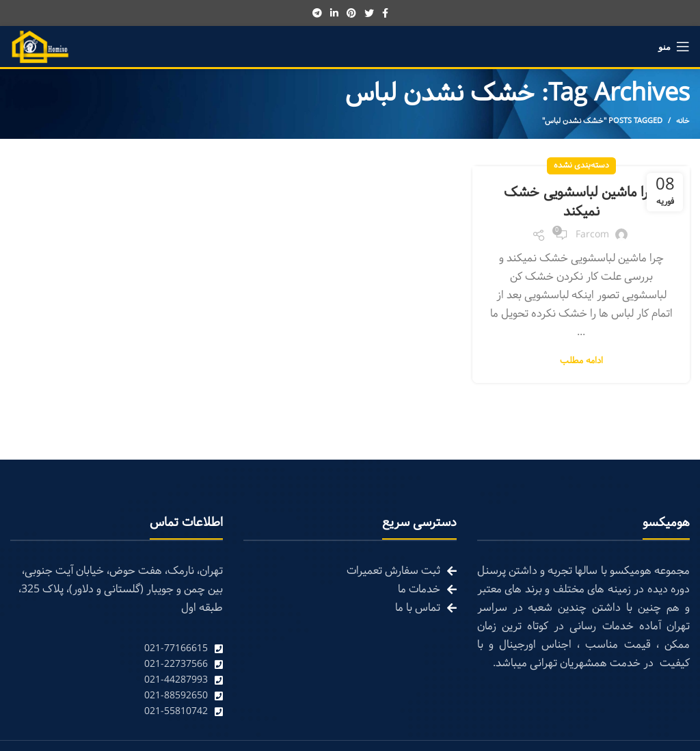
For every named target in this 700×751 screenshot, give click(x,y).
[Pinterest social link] (351, 13)
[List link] (117, 649)
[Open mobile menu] (674, 47)
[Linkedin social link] (334, 13)
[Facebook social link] (385, 13)
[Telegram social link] (317, 13)
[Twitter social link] (369, 13)
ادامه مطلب (581, 361)
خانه (683, 121)
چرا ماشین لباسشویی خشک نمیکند (581, 202)
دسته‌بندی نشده (581, 166)
